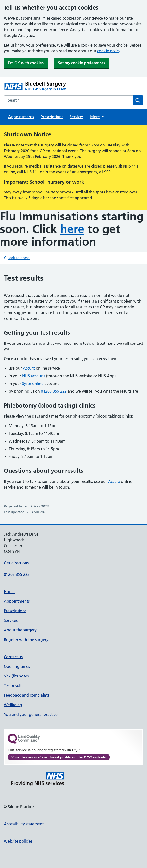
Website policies (18, 841)
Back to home (19, 258)
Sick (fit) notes (16, 676)
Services (77, 117)
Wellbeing (13, 705)
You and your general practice (31, 714)
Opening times (17, 666)
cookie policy (109, 51)
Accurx (29, 368)
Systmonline (33, 384)
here (72, 229)
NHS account (34, 376)
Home (9, 592)
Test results (13, 686)
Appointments (21, 117)
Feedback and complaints (26, 695)
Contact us (13, 657)
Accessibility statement (24, 824)
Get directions (16, 563)
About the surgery (20, 630)
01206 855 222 (54, 391)
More (98, 117)
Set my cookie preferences (82, 63)
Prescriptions (52, 117)
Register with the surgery (26, 640)
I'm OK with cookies (26, 63)
